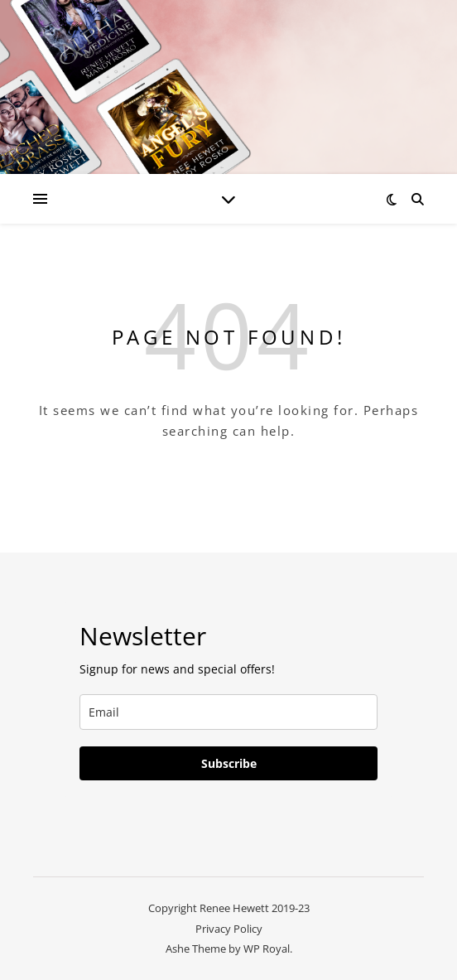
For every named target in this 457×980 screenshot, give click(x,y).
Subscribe (229, 763)
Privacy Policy (229, 929)
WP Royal (267, 949)
